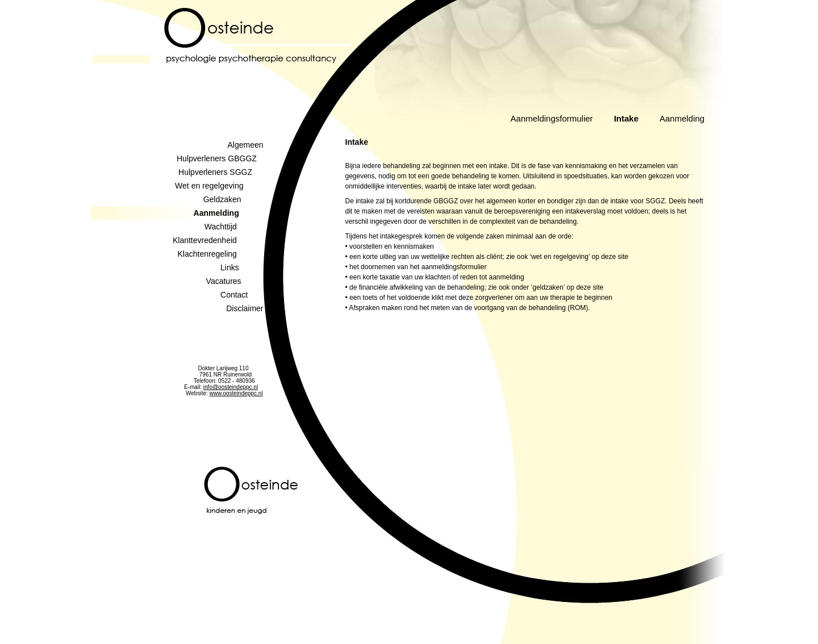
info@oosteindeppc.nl (231, 387)
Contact (242, 295)
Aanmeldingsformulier (552, 118)
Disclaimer (245, 308)
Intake (626, 118)
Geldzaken (233, 199)
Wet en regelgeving (219, 186)
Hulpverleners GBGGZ (220, 158)
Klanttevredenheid (218, 240)
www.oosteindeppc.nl (236, 393)
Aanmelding (682, 118)
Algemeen (245, 145)
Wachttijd (234, 227)
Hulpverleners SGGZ (221, 172)
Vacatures (235, 281)
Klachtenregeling (221, 254)
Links (242, 267)
